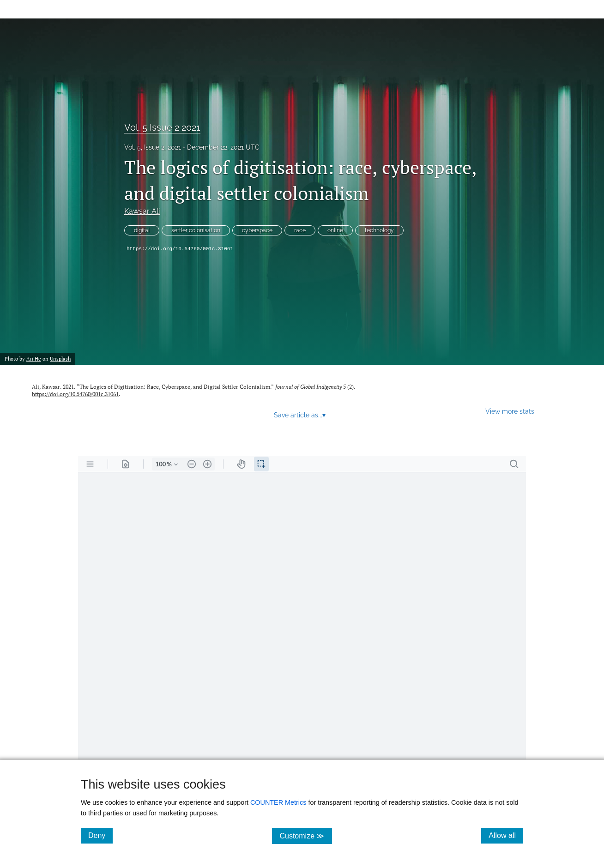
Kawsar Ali (142, 211)
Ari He (34, 359)
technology (379, 230)
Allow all (506, 835)
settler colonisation (196, 230)
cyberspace (257, 230)
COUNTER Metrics (278, 802)
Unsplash (60, 359)
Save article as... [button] (300, 415)
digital (142, 230)
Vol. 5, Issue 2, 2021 (153, 147)
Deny (100, 835)
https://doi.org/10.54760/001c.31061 (180, 249)
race (300, 230)
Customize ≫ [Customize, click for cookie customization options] (305, 835)
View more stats (510, 411)
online (335, 230)
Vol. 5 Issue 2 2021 (162, 127)
